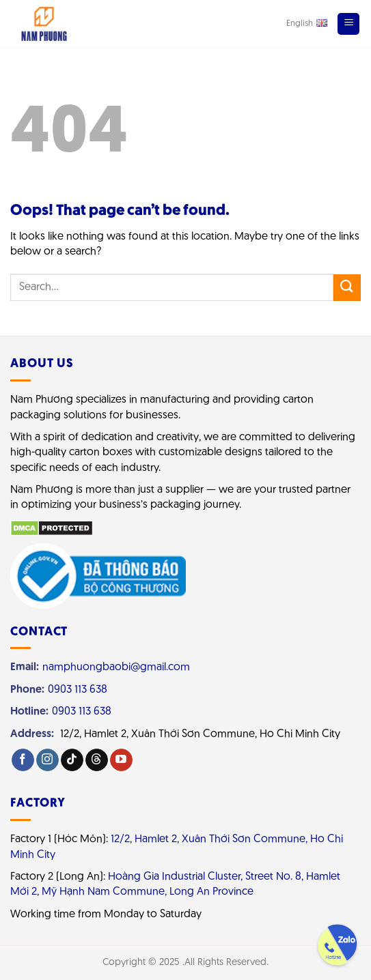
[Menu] (348, 24)
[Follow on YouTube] (121, 760)
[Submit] (347, 288)
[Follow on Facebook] (23, 760)
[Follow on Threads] (97, 760)
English (307, 23)
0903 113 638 (78, 690)
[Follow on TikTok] (72, 760)
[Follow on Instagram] (47, 760)
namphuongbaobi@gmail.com (116, 667)
